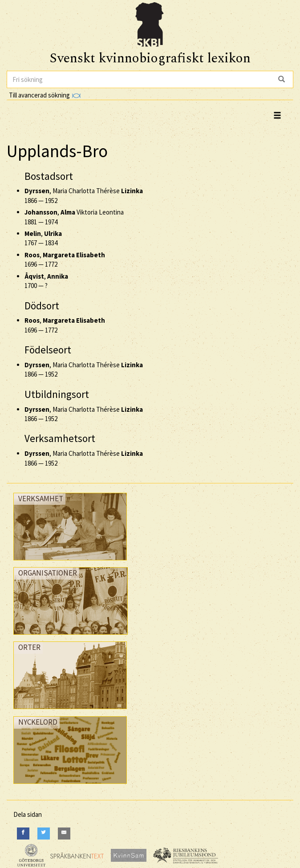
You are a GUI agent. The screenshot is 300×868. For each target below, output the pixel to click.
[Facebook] (23, 834)
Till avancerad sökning (45, 95)
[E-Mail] (64, 834)
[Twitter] (44, 834)
